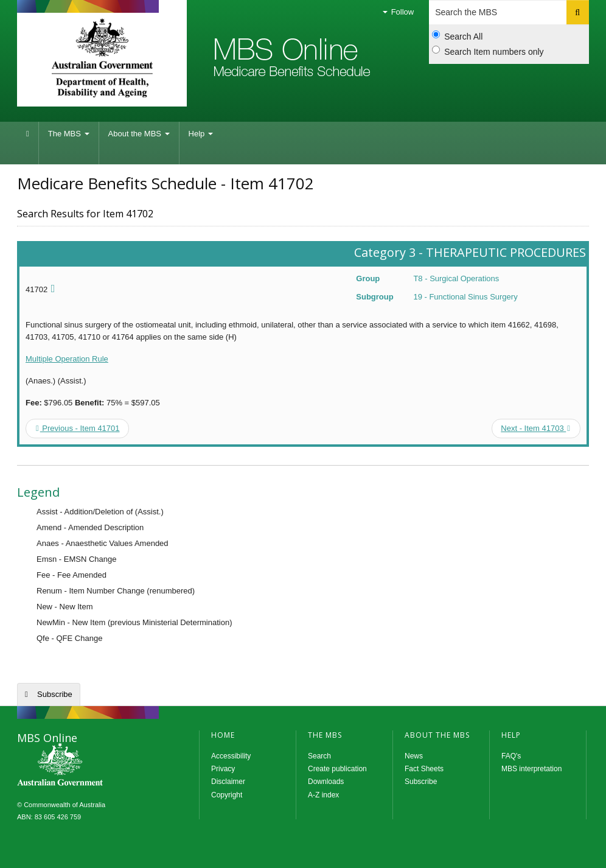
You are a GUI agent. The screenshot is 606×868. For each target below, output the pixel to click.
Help (201, 134)
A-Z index (323, 795)
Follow (398, 12)
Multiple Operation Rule (67, 359)
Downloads (326, 782)
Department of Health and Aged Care (102, 58)
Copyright (227, 795)
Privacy (223, 769)
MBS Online (93, 766)
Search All (457, 36)
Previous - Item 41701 (78, 428)
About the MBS (139, 134)
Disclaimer (228, 782)
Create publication (337, 769)
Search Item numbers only (488, 51)
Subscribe (55, 694)
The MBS (69, 134)
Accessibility (231, 756)
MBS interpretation (531, 769)
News (414, 756)
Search (319, 756)
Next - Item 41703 (535, 428)
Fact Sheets (424, 769)
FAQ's (511, 756)
